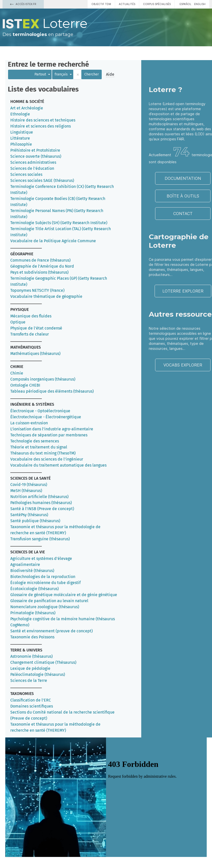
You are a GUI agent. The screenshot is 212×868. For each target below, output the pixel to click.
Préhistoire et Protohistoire (35, 150)
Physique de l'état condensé (36, 328)
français (62, 74)
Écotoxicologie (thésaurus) (34, 589)
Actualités (127, 4)
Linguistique (22, 132)
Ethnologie (20, 114)
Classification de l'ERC (31, 700)
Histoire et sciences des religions (41, 126)
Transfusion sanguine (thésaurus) (40, 539)
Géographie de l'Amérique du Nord (42, 266)
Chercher (92, 74)
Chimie (17, 373)
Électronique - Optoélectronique (40, 411)
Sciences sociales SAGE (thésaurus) (42, 180)
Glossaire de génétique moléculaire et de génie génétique (64, 595)
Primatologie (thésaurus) (33, 613)
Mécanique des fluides (31, 316)
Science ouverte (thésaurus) (36, 156)
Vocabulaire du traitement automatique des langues (58, 465)
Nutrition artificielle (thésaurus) (39, 497)
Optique (18, 322)
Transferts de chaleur (30, 334)
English (200, 4)
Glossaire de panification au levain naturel (49, 601)
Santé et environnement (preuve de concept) (51, 631)
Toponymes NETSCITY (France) (37, 290)
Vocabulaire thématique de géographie (46, 296)
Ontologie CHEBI (25, 385)
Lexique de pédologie (30, 668)
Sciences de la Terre (29, 680)
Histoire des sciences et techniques (43, 120)
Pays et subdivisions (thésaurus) (39, 272)
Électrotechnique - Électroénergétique (46, 417)
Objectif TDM (101, 4)
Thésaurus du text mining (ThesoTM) (43, 453)
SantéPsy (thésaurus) (29, 515)
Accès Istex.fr (23, 4)
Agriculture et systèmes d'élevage (41, 559)
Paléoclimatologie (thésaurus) (38, 674)
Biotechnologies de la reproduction (43, 577)
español (185, 4)
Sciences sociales (26, 174)
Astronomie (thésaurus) (31, 656)
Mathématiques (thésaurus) (35, 354)
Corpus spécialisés (157, 4)
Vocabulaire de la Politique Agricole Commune (53, 241)
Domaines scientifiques (32, 706)
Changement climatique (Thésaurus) (43, 662)
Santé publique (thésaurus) (35, 521)
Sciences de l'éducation (32, 168)
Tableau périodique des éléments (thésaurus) (52, 391)
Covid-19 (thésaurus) (29, 485)
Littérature (20, 138)
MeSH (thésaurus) (26, 491)
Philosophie (21, 144)
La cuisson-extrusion (29, 423)
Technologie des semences (35, 441)
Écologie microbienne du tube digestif (45, 583)
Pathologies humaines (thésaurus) (41, 503)
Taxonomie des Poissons (32, 637)
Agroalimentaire (25, 565)
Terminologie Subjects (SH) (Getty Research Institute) (59, 223)
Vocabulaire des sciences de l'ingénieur (47, 459)
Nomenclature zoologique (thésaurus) (45, 607)
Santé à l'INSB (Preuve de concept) (42, 509)
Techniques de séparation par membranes (49, 435)
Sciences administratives (33, 162)
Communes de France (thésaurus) (40, 260)
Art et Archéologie (27, 108)
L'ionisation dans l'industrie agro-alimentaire (52, 429)
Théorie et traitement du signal (39, 447)
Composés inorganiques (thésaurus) (43, 379)
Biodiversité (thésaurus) (32, 571)
